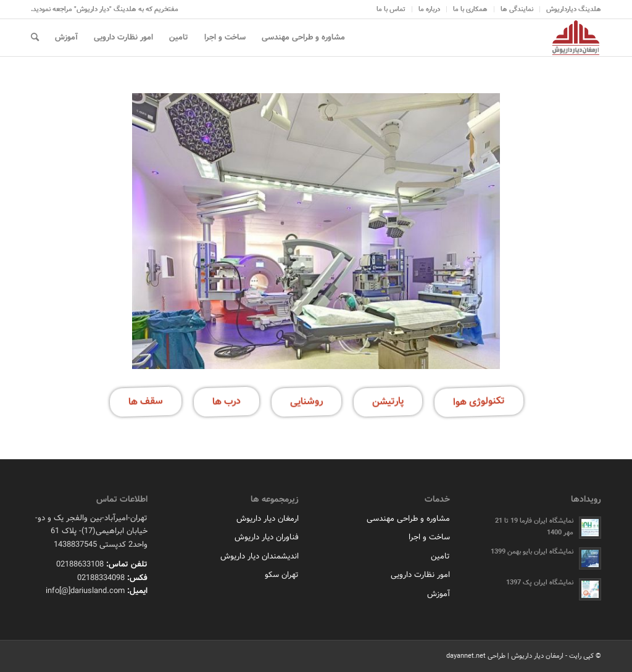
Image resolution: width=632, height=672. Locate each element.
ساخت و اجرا (429, 537)
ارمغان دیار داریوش (268, 519)
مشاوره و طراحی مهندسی (408, 519)
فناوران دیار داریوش (267, 537)
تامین (440, 556)
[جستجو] (35, 38)
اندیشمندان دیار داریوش (260, 556)
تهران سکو (282, 575)
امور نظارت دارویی (420, 575)
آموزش (439, 594)
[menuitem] (570, 9)
